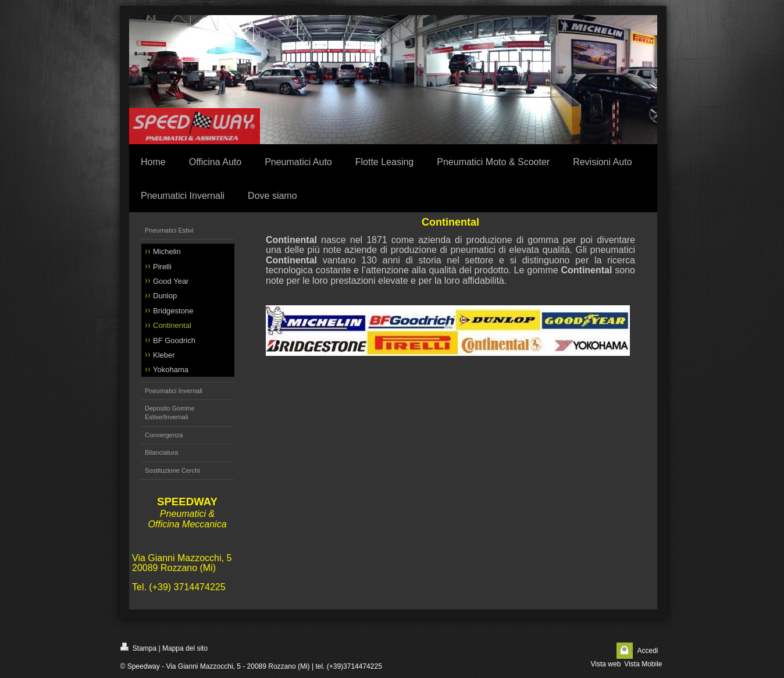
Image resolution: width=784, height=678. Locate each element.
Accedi (647, 651)
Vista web (606, 664)
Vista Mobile (643, 664)
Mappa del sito (185, 648)
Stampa (139, 647)
